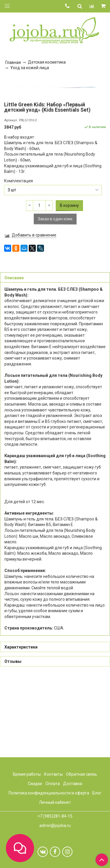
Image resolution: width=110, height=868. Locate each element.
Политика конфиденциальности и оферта (49, 793)
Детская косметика (47, 62)
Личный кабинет (55, 802)
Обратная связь (82, 774)
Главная (13, 62)
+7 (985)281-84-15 (55, 816)
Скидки (35, 784)
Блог (97, 793)
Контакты (53, 774)
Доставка (73, 784)
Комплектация (18, 261)
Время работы (27, 774)
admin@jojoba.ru (55, 826)
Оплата (53, 784)
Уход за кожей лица (30, 68)
